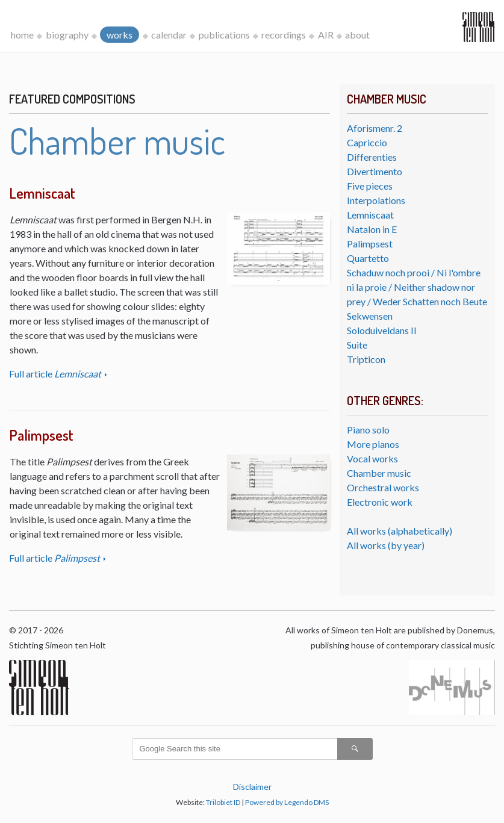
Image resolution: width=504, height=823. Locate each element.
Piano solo (368, 430)
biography (67, 35)
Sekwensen (370, 316)
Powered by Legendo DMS (287, 802)
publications (224, 35)
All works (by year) (386, 545)
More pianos (373, 444)
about (357, 35)
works (120, 35)
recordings (284, 35)
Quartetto (368, 258)
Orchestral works (383, 487)
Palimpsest (370, 244)
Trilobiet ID (223, 802)
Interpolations (376, 200)
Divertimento (375, 171)
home (22, 35)
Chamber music (379, 473)
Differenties (372, 157)
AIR (326, 35)
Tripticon (366, 359)
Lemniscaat (370, 215)
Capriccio (367, 142)
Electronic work (380, 502)
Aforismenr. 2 (375, 128)
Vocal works (372, 458)
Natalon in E (372, 229)
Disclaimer (252, 787)
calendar (169, 35)
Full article (56, 374)
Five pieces (370, 186)
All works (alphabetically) (400, 531)
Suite (357, 345)
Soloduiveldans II (382, 330)
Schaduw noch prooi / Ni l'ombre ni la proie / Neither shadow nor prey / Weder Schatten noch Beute (417, 287)
